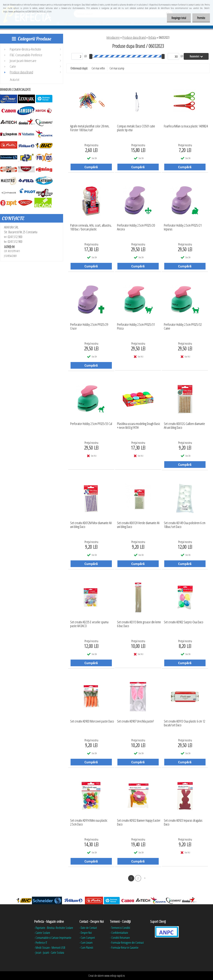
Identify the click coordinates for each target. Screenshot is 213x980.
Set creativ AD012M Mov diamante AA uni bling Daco (91, 525)
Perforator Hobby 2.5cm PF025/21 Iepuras (183, 227)
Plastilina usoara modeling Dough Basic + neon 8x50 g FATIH (139, 426)
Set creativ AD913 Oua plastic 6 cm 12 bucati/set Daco (185, 723)
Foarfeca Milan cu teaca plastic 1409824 (186, 126)
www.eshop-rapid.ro (115, 976)
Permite (201, 18)
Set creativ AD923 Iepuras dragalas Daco (183, 822)
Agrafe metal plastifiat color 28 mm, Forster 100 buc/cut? (90, 128)
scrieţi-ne (9, 246)
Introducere (113, 37)
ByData (152, 37)
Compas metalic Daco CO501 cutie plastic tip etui (136, 128)
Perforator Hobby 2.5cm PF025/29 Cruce (89, 327)
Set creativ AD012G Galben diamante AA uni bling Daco (184, 426)
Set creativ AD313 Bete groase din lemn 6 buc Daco (139, 624)
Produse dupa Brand (134, 37)
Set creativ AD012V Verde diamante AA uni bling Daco (138, 525)
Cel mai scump (117, 68)
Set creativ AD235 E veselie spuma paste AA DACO (89, 624)
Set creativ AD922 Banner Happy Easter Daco (139, 822)
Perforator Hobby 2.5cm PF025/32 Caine (183, 327)
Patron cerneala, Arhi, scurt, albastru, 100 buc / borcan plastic (91, 227)
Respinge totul (179, 18)
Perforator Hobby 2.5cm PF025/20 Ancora (136, 227)
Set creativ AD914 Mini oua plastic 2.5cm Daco (89, 822)
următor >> (145, 878)
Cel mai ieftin (98, 68)
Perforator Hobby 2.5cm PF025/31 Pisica (136, 327)
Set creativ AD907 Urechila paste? (135, 721)
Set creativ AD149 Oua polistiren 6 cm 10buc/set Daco (185, 525)
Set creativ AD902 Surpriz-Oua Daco (184, 622)
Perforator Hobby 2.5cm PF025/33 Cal (91, 424)
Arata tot (15, 80)
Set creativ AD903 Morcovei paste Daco (92, 721)
